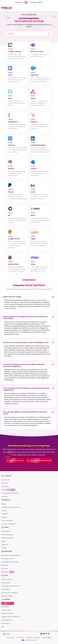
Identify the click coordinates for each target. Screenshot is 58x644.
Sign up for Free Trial (15, 461)
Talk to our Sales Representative (39, 461)
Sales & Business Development (11, 555)
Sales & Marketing (7, 535)
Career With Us (19, 2)
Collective (5, 545)
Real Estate (8, 572)
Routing (4, 511)
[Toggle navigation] (55, 8)
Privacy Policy (6, 583)
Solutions (4, 483)
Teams (4, 541)
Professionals (6, 531)
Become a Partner (7, 613)
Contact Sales (6, 610)
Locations (4, 496)
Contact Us (5, 607)
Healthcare (5, 565)
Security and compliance (9, 593)
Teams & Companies (8, 524)
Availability (5, 514)
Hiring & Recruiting (7, 538)
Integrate (4, 517)
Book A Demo (6, 623)
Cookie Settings (47, 638)
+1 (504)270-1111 (34, 2)
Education (5, 569)
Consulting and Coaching (10, 562)
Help (3, 627)
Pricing (4, 504)
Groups (4, 548)
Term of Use (20, 638)
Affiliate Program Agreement (11, 617)
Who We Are (5, 480)
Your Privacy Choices (29, 640)
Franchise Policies (7, 596)
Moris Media (5, 486)
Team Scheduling (7, 521)
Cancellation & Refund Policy (11, 507)
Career (8, 490)
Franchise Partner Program (10, 493)
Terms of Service (7, 579)
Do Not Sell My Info (7, 620)
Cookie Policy (6, 589)
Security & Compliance (33, 638)
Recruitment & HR (7, 559)
